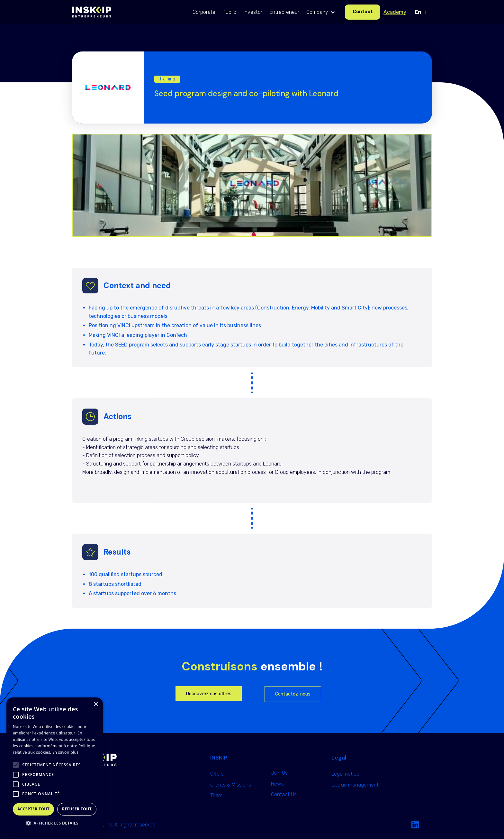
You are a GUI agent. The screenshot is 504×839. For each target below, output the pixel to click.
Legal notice (345, 774)
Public (229, 12)
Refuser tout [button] (77, 809)
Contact (363, 12)
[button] (322, 12)
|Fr (421, 12)
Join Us (279, 773)
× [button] (96, 704)
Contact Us (284, 794)
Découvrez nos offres (209, 694)
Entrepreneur (284, 12)
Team (216, 795)
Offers (217, 774)
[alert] (55, 765)
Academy (395, 12)
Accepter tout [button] (33, 809)
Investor (253, 12)
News (277, 784)
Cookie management (355, 785)
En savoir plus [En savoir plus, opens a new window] (65, 752)
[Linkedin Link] (415, 825)
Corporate (204, 12)
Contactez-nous (293, 694)
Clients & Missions (231, 785)
